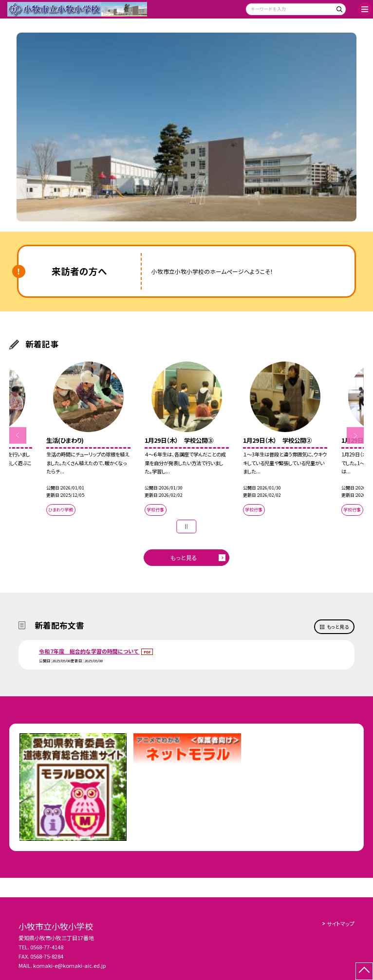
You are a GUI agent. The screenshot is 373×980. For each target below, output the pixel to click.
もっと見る (184, 557)
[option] (186, 127)
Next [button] (355, 436)
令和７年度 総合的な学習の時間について (89, 651)
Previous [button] (18, 436)
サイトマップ (341, 924)
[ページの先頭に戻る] (364, 971)
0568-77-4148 (47, 947)
